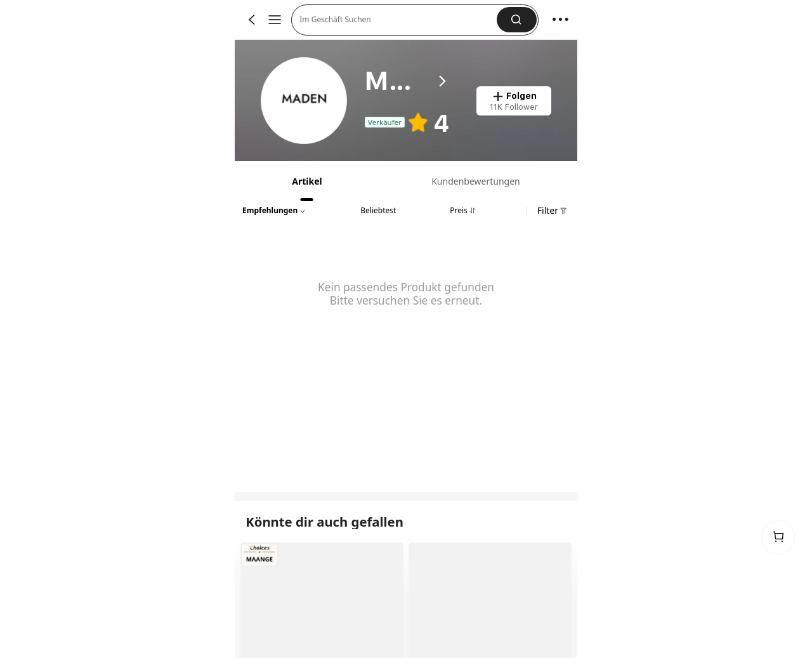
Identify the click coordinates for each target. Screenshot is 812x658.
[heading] (408, 81)
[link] (305, 101)
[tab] (306, 181)
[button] (517, 20)
